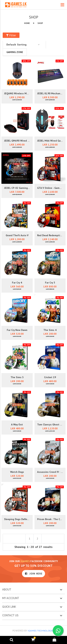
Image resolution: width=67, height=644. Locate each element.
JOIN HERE (34, 574)
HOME (27, 23)
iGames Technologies (41, 631)
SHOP (40, 23)
